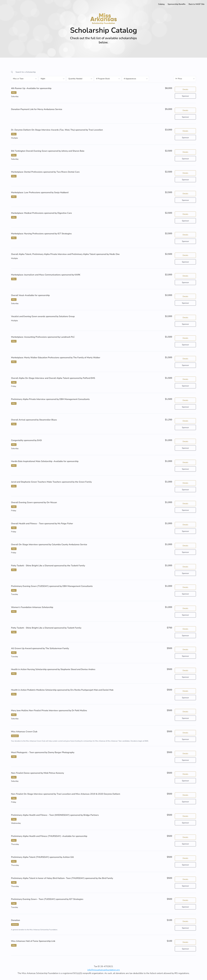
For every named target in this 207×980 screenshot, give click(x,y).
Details (185, 89)
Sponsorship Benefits (177, 4)
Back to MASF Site (197, 4)
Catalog (161, 4)
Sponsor (185, 96)
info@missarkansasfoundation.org (103, 970)
